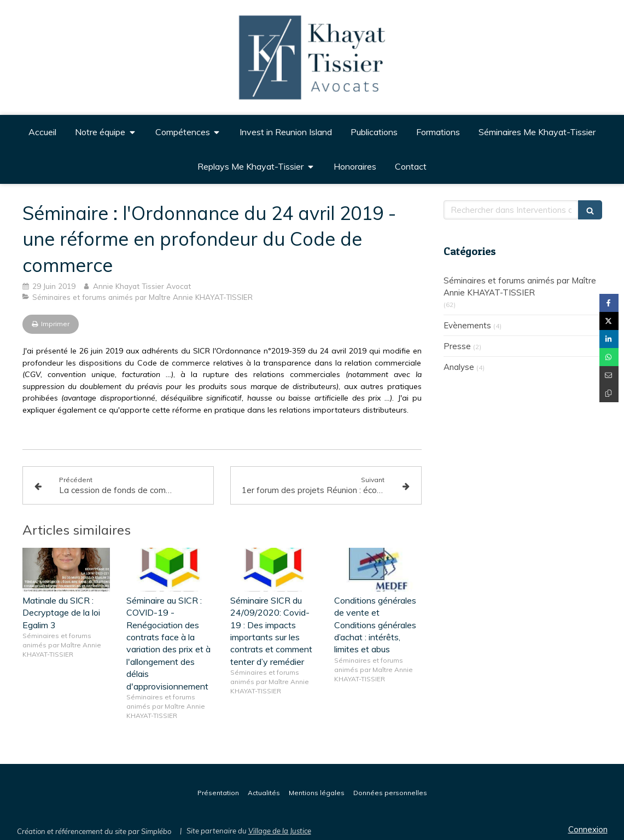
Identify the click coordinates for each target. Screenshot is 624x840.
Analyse (459, 367)
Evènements (467, 325)
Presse (457, 346)
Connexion (588, 829)
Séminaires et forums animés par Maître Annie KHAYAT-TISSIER (520, 286)
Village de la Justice (280, 831)
